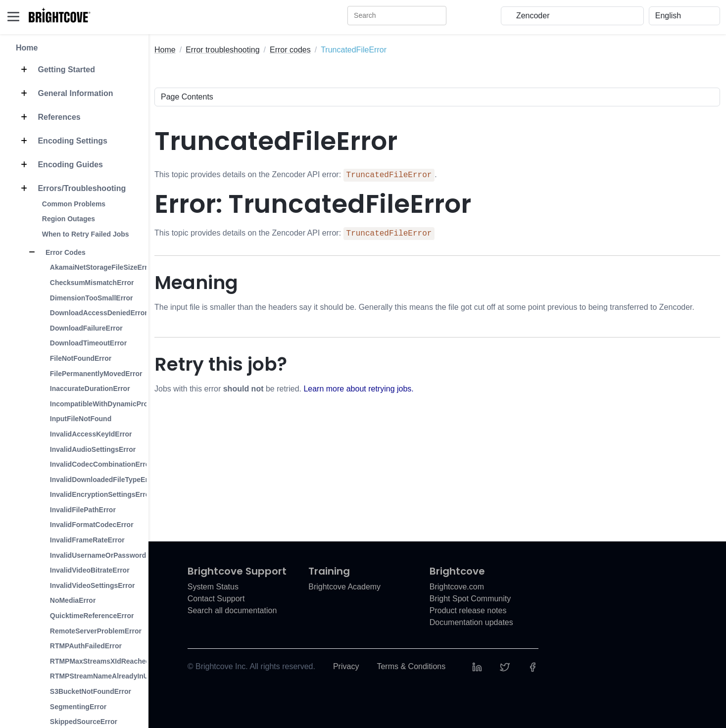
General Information (64, 94)
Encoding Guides (59, 165)
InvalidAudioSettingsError (93, 449)
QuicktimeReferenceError (92, 616)
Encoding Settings (62, 141)
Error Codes (55, 252)
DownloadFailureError (86, 328)
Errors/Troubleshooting (71, 189)
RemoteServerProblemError (96, 631)
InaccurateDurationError (90, 388)
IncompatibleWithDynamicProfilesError (114, 404)
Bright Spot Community (470, 599)
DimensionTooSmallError (92, 298)
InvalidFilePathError (83, 510)
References (48, 117)
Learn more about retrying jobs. (358, 389)
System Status (213, 587)
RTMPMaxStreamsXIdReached (100, 661)
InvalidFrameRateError (87, 540)
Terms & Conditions (411, 666)
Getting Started (55, 70)
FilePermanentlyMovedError (96, 374)
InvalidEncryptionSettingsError (101, 494)
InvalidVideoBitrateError (90, 570)
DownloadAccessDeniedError (99, 313)
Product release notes (468, 610)
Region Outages (69, 219)
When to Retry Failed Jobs (86, 234)
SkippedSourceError (84, 722)
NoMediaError (73, 600)
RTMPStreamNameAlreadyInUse (103, 676)
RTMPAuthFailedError (86, 646)
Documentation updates (471, 622)
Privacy (346, 666)
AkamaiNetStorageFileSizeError (102, 267)
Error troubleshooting (222, 50)
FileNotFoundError (81, 358)
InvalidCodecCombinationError (101, 464)
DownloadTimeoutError (88, 343)
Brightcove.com (457, 587)
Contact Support (216, 599)
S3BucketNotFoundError (91, 691)
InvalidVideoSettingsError (93, 585)
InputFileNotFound (81, 419)
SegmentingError (78, 707)
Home (27, 48)
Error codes (290, 50)
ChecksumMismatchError (92, 283)
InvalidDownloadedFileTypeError (104, 480)
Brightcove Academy (344, 587)
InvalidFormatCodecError (92, 525)
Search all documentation (232, 610)
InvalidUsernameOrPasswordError (107, 555)
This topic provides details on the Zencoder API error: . (296, 175)
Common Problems (74, 204)
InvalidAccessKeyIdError (91, 434)
